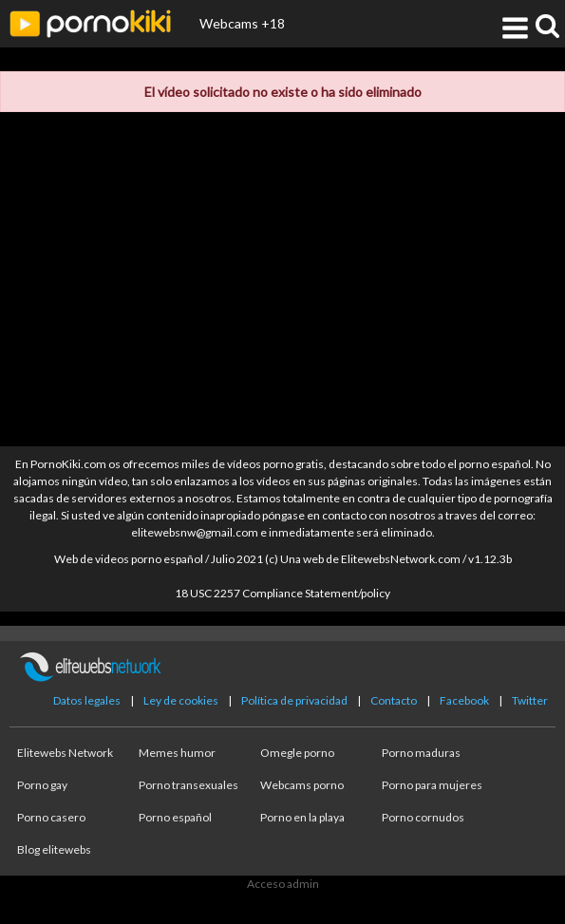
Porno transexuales (188, 785)
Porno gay (42, 785)
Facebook (464, 700)
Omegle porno (297, 753)
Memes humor (177, 753)
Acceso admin (283, 884)
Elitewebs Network (65, 753)
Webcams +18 (242, 23)
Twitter (530, 700)
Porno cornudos (423, 817)
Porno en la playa (302, 817)
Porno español (175, 817)
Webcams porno (302, 785)
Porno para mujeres (432, 785)
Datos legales (87, 700)
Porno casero (51, 817)
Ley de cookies (181, 700)
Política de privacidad (294, 700)
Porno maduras (421, 753)
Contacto (394, 700)
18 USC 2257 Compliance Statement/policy (282, 593)
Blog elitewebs (54, 849)
